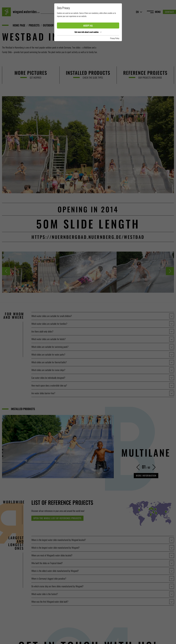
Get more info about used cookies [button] (88, 32)
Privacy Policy (115, 38)
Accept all (88, 26)
